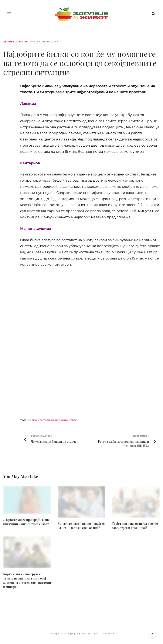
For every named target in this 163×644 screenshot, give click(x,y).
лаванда (62, 420)
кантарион (46, 420)
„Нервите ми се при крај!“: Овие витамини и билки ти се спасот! (26, 522)
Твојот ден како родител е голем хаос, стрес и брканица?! (135, 526)
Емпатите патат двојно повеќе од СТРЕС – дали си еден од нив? (81, 526)
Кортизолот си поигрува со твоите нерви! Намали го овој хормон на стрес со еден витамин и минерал (27, 580)
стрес (73, 420)
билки (32, 420)
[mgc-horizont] (90, 342)
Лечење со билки (16, 42)
